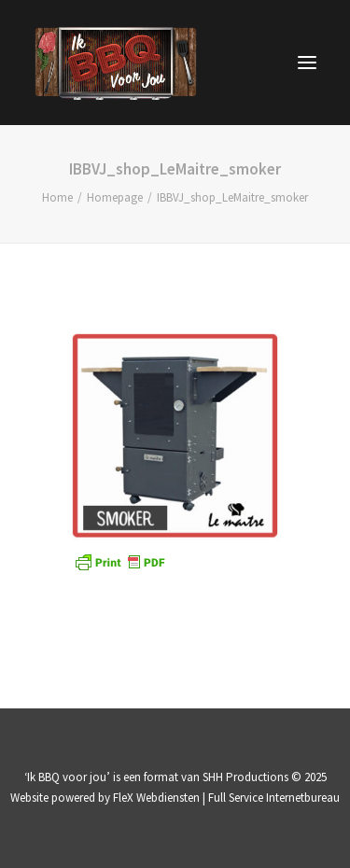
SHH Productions (245, 777)
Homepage (115, 197)
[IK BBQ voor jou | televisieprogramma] (116, 63)
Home (57, 197)
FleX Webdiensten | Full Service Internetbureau (226, 798)
